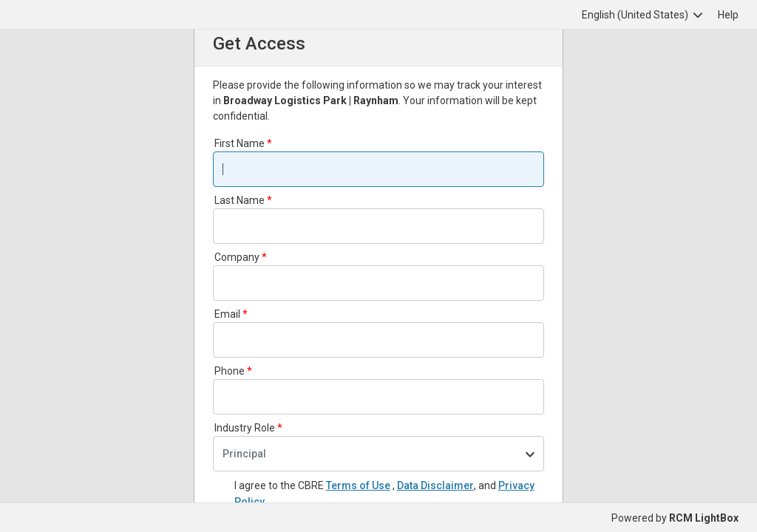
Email (227, 314)
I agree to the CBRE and (384, 494)
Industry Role (245, 428)
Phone (230, 371)
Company (237, 257)
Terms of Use (358, 485)
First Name (240, 143)
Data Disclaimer (435, 485)
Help (728, 15)
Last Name (240, 200)
